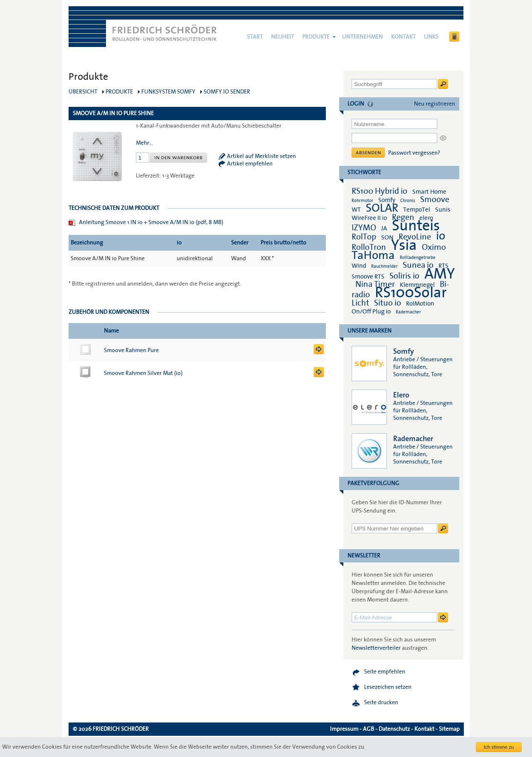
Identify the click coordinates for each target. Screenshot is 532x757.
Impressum (344, 729)
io (441, 236)
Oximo (434, 247)
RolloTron (369, 247)
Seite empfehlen (385, 672)
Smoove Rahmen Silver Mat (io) (143, 373)
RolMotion (420, 303)
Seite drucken (381, 703)
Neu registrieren (435, 104)
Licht (360, 303)
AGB (368, 729)
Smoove (435, 200)
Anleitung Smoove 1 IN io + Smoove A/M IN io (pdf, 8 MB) (151, 222)
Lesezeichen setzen (388, 687)
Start (255, 37)
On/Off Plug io (371, 311)
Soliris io (404, 276)
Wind (359, 266)
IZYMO (364, 228)
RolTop (364, 237)
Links (431, 37)
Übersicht (83, 92)
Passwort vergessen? (414, 153)
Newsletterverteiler (376, 648)
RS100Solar (411, 293)
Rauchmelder (384, 266)
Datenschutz (394, 729)
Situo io (388, 303)
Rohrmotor (362, 201)
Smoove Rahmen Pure (131, 350)
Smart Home (429, 192)
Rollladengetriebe (418, 258)
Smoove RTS (368, 276)
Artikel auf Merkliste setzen (261, 156)
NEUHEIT (282, 37)
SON (387, 237)
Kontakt (403, 37)
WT (356, 210)
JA (385, 228)
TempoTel (417, 210)
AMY (440, 274)
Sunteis (416, 226)
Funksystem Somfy (168, 92)
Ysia (404, 245)
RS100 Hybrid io (379, 191)
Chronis (408, 201)
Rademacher (408, 312)
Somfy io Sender (227, 92)
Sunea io (418, 265)
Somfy (387, 200)
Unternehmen (362, 37)
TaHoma (373, 255)
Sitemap (449, 729)
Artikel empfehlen (250, 164)
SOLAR (382, 208)
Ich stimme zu (499, 747)
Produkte (316, 37)
